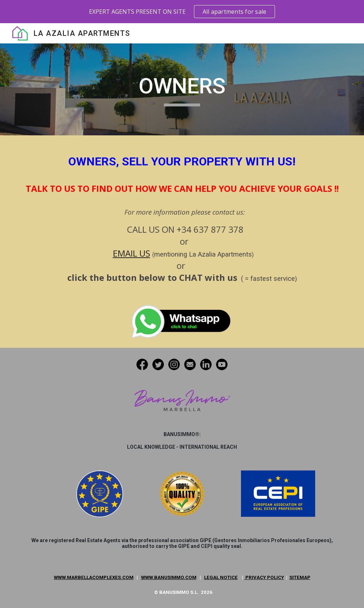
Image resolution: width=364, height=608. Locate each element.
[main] (182, 89)
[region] (182, 12)
